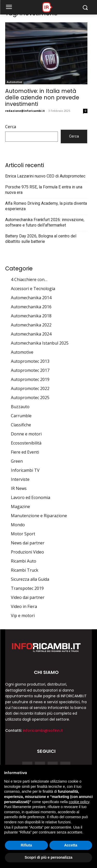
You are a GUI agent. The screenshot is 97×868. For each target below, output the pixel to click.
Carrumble (21, 416)
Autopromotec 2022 (30, 388)
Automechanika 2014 (31, 298)
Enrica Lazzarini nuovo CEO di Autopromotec (45, 176)
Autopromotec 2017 (30, 370)
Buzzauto (20, 407)
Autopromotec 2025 (30, 398)
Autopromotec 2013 (30, 361)
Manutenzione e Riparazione (39, 516)
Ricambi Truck (25, 570)
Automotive (14, 82)
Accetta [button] (71, 845)
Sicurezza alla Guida (30, 579)
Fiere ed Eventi (25, 452)
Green (17, 461)
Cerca (11, 127)
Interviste (20, 479)
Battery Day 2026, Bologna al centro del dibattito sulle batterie (41, 239)
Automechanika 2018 (31, 316)
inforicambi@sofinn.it (43, 730)
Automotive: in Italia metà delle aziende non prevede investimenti (42, 97)
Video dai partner (28, 597)
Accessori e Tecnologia (33, 289)
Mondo (18, 525)
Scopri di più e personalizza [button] (48, 857)
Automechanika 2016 (31, 307)
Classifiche (21, 425)
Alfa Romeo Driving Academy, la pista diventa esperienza (46, 206)
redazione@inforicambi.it (25, 111)
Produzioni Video (27, 552)
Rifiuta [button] (26, 845)
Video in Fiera (24, 606)
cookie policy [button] (79, 802)
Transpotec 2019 (27, 588)
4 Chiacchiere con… (29, 279)
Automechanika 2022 (31, 325)
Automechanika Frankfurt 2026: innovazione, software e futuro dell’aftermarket (45, 222)
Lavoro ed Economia (31, 497)
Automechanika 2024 (31, 334)
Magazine (20, 507)
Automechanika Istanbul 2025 (40, 343)
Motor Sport (23, 534)
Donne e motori (26, 434)
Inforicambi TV (25, 470)
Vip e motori (23, 616)
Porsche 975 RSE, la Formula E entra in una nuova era (44, 190)
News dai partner (28, 543)
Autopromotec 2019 (30, 379)
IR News (19, 488)
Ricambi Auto (24, 561)
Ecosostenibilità (26, 443)
